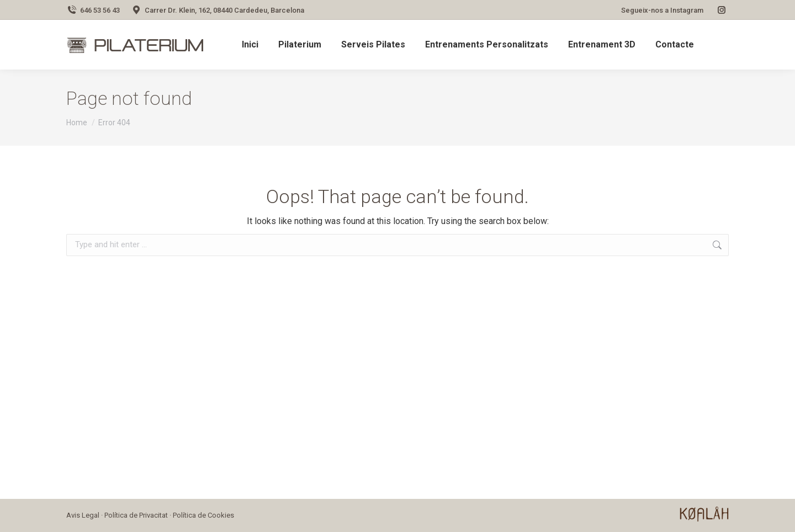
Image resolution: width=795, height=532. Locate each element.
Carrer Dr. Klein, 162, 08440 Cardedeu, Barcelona (218, 10)
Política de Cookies (203, 515)
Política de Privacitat (136, 515)
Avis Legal (83, 515)
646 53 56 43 (93, 10)
